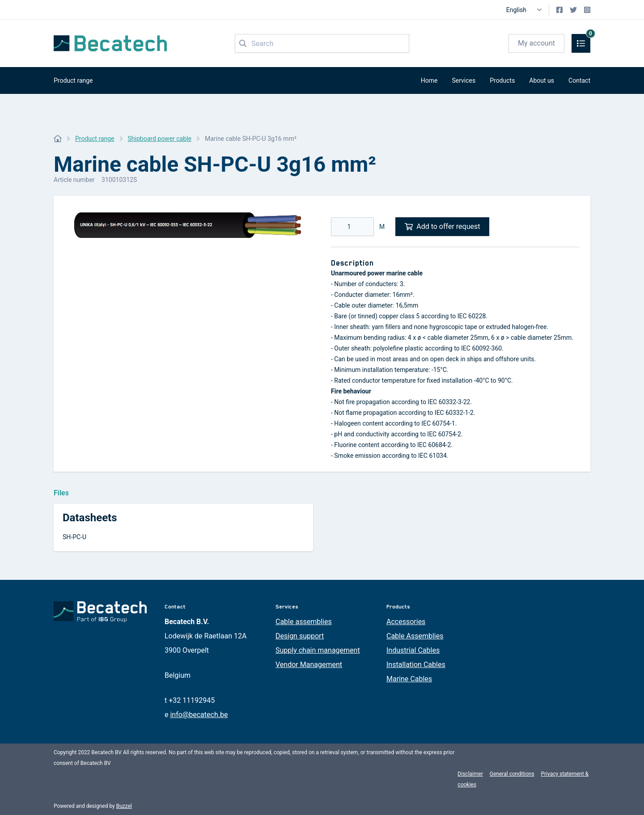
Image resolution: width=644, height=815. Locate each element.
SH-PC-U (74, 537)
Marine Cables (409, 679)
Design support (300, 636)
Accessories (406, 622)
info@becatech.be (199, 715)
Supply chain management (318, 650)
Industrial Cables (413, 650)
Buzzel (124, 806)
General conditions (512, 774)
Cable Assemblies (415, 636)
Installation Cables (416, 665)
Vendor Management (309, 665)
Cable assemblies (304, 622)
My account (536, 43)
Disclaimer (470, 774)
